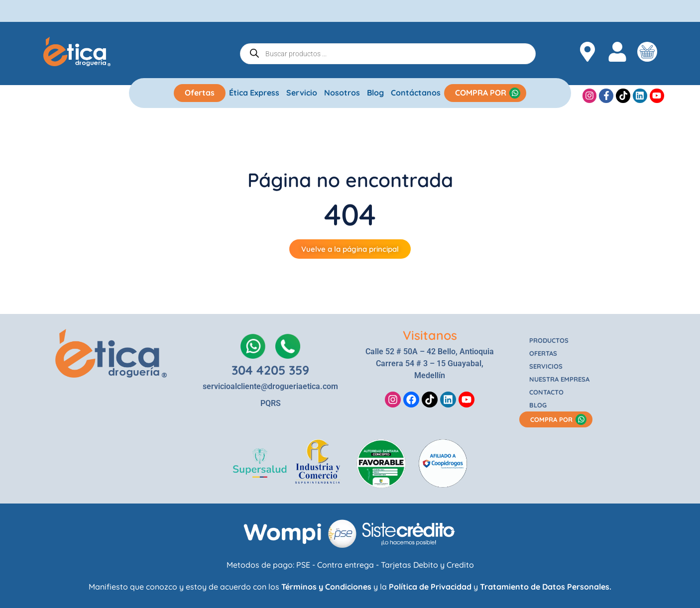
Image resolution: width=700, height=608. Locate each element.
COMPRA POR (481, 93)
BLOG (538, 405)
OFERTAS (543, 353)
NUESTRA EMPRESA (559, 379)
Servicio (302, 93)
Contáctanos (416, 93)
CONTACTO (546, 392)
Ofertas (200, 93)
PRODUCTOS (549, 340)
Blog (375, 93)
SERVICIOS (546, 366)
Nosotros (342, 93)
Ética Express (254, 93)
